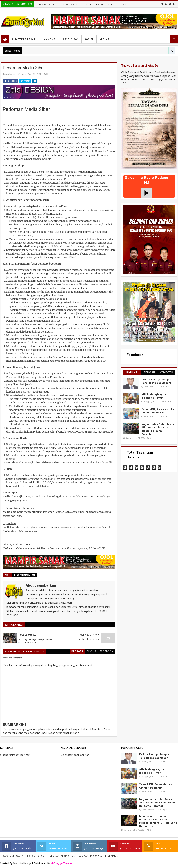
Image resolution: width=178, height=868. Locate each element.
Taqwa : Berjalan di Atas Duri (141, 66)
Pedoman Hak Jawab (90, 856)
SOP (44, 856)
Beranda (41, 5)
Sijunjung (87, 5)
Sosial (89, 39)
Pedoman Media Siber (25, 575)
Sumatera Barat (24, 39)
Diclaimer (112, 856)
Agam (75, 5)
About (53, 5)
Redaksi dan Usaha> (12, 856)
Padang (101, 5)
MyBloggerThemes (62, 863)
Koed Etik (33, 856)
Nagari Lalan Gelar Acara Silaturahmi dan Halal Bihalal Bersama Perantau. (158, 803)
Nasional (50, 39)
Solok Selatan (117, 5)
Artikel (105, 39)
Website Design (22, 863)
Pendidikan (71, 39)
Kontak (64, 5)
